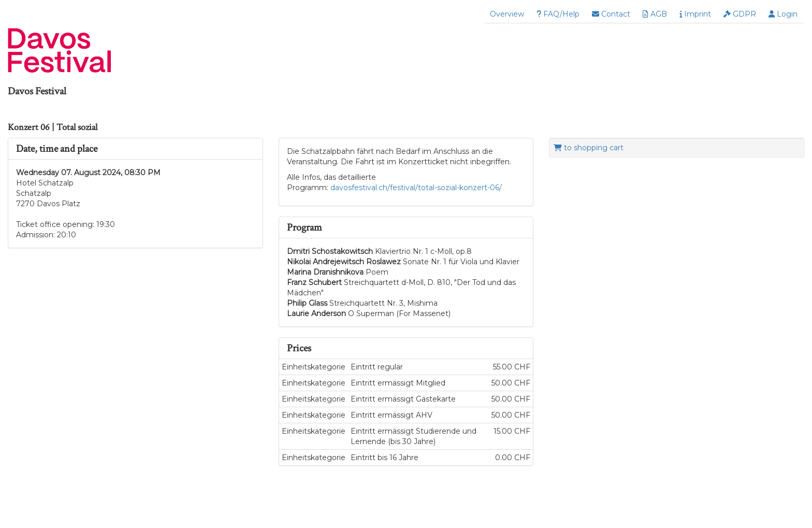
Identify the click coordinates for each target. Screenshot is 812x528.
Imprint (695, 14)
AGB (655, 14)
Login (783, 14)
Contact (611, 14)
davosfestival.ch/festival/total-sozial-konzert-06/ (415, 188)
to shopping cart (589, 148)
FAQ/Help (558, 14)
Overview (507, 14)
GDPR (740, 14)
